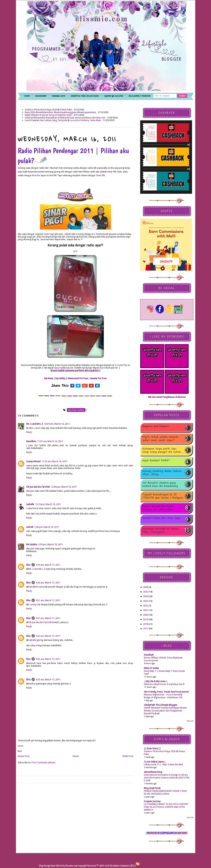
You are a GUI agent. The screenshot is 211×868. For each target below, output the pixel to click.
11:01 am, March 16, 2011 (50, 441)
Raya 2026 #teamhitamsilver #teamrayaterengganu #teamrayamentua (60, 112)
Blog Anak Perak (152, 788)
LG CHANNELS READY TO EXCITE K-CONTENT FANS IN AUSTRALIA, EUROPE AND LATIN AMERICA (166, 807)
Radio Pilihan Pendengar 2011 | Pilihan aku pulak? (73, 156)
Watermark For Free (78, 378)
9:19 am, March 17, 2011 (48, 565)
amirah (30, 527)
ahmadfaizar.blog (153, 772)
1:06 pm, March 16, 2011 (47, 527)
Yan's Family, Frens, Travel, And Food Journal (166, 692)
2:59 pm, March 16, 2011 (50, 544)
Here (53, 866)
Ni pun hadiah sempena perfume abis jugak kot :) (75, 370)
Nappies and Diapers (156, 427)
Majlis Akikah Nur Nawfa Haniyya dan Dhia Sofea (158, 508)
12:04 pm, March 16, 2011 (64, 487)
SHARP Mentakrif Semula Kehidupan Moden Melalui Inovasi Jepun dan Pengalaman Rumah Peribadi (165, 711)
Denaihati (149, 655)
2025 (146, 592)
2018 (146, 624)
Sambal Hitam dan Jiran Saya (161, 518)
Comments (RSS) (128, 866)
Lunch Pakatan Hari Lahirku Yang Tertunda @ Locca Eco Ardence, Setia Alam (63, 120)
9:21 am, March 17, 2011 (48, 600)
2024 (146, 596)
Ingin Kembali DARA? (156, 461)
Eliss (28, 565)
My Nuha (49, 378)
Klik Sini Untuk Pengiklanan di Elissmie (167, 397)
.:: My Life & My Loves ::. (156, 681)
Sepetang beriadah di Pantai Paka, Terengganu (160, 530)
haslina (32, 684)
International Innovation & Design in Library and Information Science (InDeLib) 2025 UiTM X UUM (167, 778)
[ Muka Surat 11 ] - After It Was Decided (163, 765)
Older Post (128, 756)
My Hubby (60, 378)
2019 (146, 619)
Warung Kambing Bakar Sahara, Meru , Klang (162, 473)
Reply (29, 432)
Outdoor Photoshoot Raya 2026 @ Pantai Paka (48, 110)
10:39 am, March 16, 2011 (57, 424)
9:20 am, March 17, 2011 (48, 583)
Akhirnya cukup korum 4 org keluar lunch (164, 684)
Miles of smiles (151, 668)
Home (76, 756)
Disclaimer (114, 866)
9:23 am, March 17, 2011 (48, 679)
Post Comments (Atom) (43, 762)
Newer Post (24, 756)
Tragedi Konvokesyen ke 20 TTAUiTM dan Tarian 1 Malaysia (163, 496)
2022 (146, 606)
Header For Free (98, 378)
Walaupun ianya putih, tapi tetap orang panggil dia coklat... (163, 450)
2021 (146, 610)
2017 (146, 629)
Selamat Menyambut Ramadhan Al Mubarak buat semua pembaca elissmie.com (65, 118)
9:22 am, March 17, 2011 (48, 636)
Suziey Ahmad (33, 461)
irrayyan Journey (152, 801)
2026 (146, 587)
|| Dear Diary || (152, 748)
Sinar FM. (101, 175)
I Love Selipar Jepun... (155, 762)
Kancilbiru (31, 441)
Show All (190, 721)
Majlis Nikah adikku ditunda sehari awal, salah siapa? (160, 439)
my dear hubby (76, 410)
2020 (146, 615)
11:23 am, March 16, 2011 (54, 461)
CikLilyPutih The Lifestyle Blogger (161, 705)
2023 (146, 601)
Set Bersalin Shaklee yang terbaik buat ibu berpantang (160, 485)
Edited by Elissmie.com (67, 866)
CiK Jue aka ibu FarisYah (38, 487)
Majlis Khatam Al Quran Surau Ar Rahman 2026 (48, 115)
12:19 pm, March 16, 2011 (48, 504)
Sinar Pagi (49, 234)
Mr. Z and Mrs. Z (35, 424)
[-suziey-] (33, 604)
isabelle (30, 504)
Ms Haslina (32, 544)
